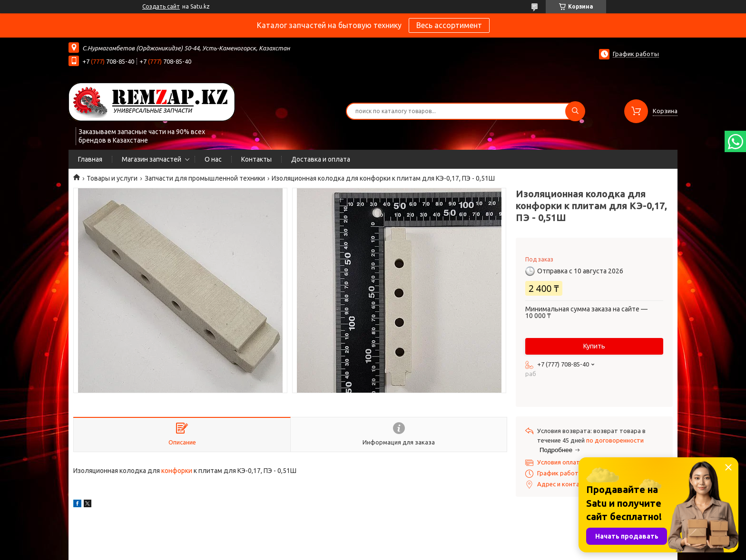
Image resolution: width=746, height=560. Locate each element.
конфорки (177, 471)
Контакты (256, 159)
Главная (90, 159)
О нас (213, 159)
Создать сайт (161, 6)
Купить (594, 346)
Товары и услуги (112, 178)
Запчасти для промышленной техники (205, 178)
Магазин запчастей (152, 159)
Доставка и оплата (321, 159)
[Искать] (575, 111)
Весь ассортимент (449, 25)
